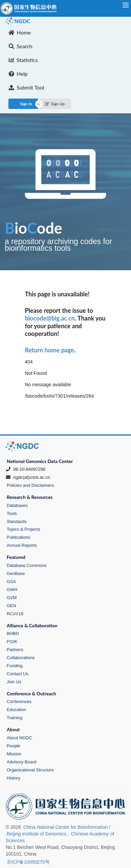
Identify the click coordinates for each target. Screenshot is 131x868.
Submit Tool (26, 87)
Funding (15, 666)
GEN (11, 606)
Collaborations (21, 658)
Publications (18, 537)
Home (20, 32)
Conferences (19, 702)
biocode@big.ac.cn (50, 318)
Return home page (49, 350)
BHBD (13, 633)
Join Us (14, 682)
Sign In (26, 104)
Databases (17, 505)
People (13, 746)
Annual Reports (22, 545)
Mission (14, 754)
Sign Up (54, 104)
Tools (12, 513)
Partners (15, 650)
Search (20, 46)
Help (18, 74)
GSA (11, 582)
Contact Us (17, 674)
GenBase (16, 573)
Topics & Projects (24, 529)
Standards (17, 522)
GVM (12, 598)
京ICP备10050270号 (28, 862)
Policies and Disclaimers (30, 485)
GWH (12, 590)
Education (16, 710)
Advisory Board (21, 762)
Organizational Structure (30, 770)
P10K (12, 642)
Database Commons (27, 565)
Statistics (23, 60)
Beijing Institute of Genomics (36, 834)
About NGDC (19, 738)
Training (14, 718)
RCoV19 (15, 614)
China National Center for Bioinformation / (67, 827)
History (13, 778)
